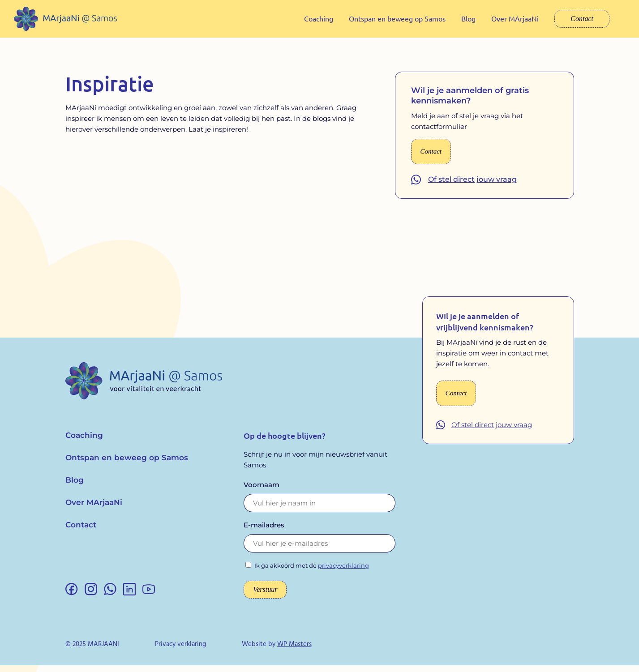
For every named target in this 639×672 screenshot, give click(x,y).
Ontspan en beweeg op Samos (397, 18)
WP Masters (294, 651)
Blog (468, 18)
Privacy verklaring (180, 651)
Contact (582, 19)
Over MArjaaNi (515, 18)
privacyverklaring (343, 572)
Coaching (319, 18)
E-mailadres (264, 532)
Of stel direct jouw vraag (472, 186)
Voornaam (262, 491)
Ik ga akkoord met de (312, 572)
